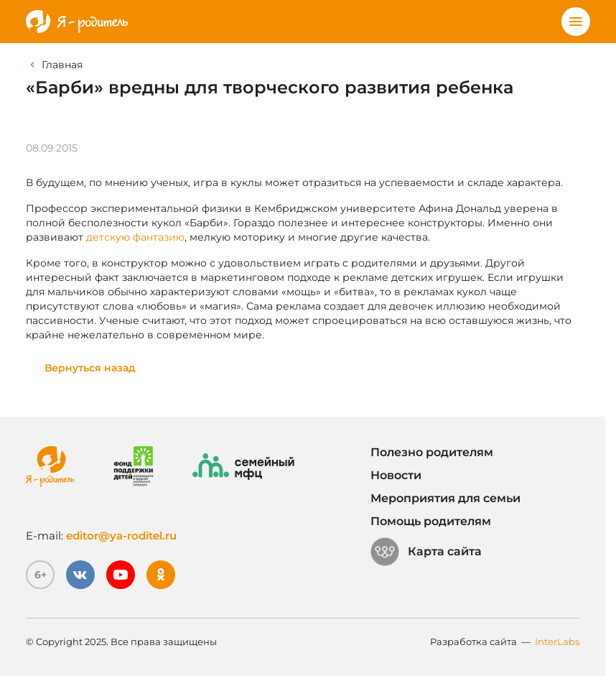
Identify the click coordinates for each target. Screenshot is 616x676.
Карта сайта (426, 552)
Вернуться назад (90, 368)
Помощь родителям (431, 521)
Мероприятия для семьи (445, 498)
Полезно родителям (432, 452)
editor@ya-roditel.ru (121, 536)
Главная (62, 65)
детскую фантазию (135, 237)
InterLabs (557, 642)
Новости (396, 475)
